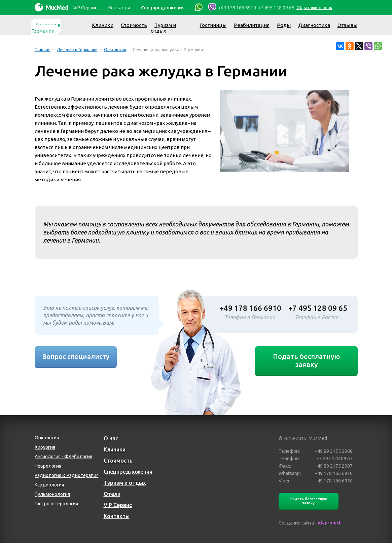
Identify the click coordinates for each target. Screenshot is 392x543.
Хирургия (45, 447)
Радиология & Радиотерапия (67, 475)
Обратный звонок (314, 8)
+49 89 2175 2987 (334, 466)
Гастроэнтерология (56, 504)
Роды (284, 25)
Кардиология (49, 485)
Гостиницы (213, 25)
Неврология (48, 466)
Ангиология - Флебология (63, 457)
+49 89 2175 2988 (334, 451)
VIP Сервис (85, 8)
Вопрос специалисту (76, 356)
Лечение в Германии (46, 28)
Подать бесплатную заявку (306, 360)
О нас (111, 438)
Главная (43, 49)
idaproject (329, 523)
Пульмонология (52, 494)
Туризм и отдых (163, 28)
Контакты (119, 8)
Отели (112, 494)
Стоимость (134, 25)
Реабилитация (252, 25)
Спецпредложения (163, 8)
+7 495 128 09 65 (276, 8)
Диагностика (314, 25)
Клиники (103, 25)
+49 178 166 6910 (237, 8)
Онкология (115, 49)
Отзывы (347, 25)
